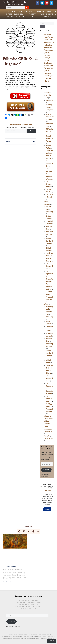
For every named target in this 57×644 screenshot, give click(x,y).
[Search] (27, 8)
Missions (49, 114)
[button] (47, 509)
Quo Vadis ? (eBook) (9, 566)
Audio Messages (27, 11)
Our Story (32, 14)
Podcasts (40, 11)
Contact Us (47, 17)
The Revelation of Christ (49, 184)
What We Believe (47, 14)
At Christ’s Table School (13, 14)
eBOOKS (6, 11)
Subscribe (32, 131)
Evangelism (49, 110)
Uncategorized (48, 439)
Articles (15, 11)
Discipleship (49, 100)
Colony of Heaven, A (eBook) (47, 58)
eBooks (46, 304)
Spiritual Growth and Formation (49, 139)
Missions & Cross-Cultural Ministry (48, 419)
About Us (50, 11)
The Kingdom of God (49, 164)
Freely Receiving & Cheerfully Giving (20, 17)
